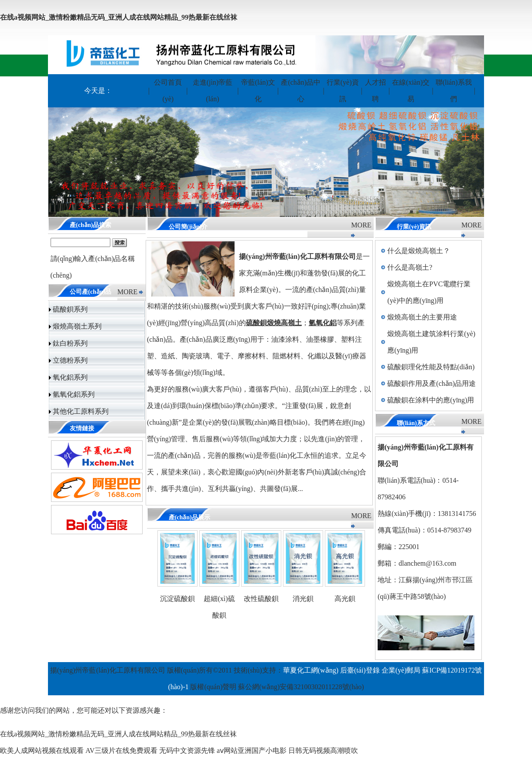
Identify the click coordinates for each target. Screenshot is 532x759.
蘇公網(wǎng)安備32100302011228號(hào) (301, 687)
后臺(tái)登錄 (360, 670)
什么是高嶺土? (410, 267)
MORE (127, 292)
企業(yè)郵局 (401, 670)
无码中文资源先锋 (187, 750)
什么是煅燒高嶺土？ (419, 251)
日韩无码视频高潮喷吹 (323, 750)
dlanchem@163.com (427, 563)
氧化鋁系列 (70, 377)
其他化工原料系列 (81, 411)
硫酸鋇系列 (70, 309)
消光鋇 (303, 599)
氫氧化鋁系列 (74, 394)
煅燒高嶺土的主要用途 (422, 317)
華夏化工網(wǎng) (311, 670)
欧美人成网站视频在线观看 (42, 750)
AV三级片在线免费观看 (121, 750)
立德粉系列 (70, 360)
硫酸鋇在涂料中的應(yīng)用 (431, 400)
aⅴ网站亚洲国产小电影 (252, 750)
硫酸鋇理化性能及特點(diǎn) (431, 367)
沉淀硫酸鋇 (177, 599)
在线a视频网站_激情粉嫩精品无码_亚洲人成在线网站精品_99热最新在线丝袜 (119, 17)
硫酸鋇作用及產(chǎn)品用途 (431, 383)
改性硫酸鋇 (261, 599)
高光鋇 (345, 599)
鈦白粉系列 (70, 343)
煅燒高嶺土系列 (77, 326)
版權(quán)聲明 (213, 687)
